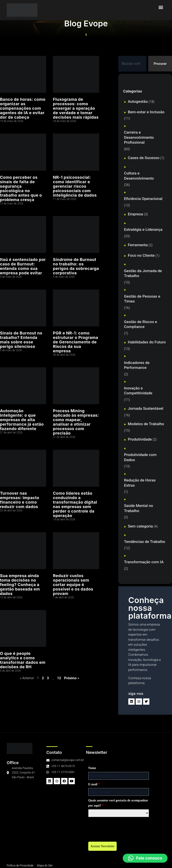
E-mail (25, 784)
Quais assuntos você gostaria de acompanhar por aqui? (49, 803)
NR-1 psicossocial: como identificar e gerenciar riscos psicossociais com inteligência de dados (75, 186)
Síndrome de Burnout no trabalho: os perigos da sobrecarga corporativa (76, 266)
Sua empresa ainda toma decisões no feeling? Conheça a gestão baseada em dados (20, 585)
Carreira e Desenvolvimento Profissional (139, 137)
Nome (23, 768)
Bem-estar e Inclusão (146, 112)
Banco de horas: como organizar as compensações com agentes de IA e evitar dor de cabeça (23, 108)
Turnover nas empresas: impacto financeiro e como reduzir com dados (20, 500)
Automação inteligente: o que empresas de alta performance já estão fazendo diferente (22, 420)
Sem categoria (140, 526)
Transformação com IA (144, 562)
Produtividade (140, 439)
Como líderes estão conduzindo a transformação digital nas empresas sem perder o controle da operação (75, 504)
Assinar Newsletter (33, 846)
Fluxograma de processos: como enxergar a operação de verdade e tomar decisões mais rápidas (76, 108)
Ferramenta (138, 245)
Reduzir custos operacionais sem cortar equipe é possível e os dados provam (73, 585)
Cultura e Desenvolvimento (139, 176)
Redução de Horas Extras (140, 483)
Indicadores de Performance (137, 365)
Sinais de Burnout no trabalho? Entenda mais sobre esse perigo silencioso (21, 340)
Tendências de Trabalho (145, 542)
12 (59, 678)
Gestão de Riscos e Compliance (141, 324)
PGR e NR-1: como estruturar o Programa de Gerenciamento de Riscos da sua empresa (75, 342)
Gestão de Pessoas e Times (142, 299)
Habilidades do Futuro (147, 342)
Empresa (135, 214)
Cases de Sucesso (144, 158)
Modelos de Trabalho (146, 424)
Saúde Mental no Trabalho (139, 508)
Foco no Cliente (141, 255)
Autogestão (138, 101)
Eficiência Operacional (143, 199)
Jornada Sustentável (146, 408)
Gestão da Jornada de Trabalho (143, 273)
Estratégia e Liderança (143, 229)
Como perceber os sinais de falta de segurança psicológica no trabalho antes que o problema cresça (21, 188)
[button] (162, 7)
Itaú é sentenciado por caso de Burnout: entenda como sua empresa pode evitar (23, 266)
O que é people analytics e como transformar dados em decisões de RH (23, 660)
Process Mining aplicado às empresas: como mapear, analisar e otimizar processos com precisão (76, 422)
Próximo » (72, 678)
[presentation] (53, 828)
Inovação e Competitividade (138, 391)
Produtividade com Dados (140, 457)
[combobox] (132, 64)
